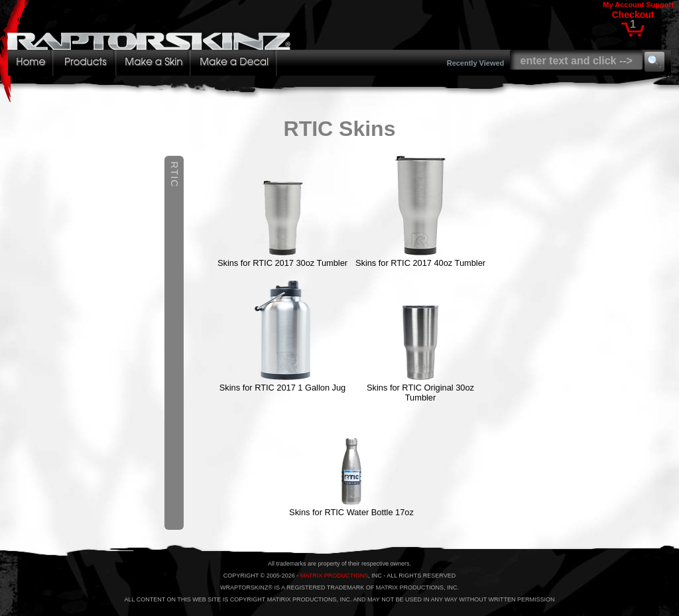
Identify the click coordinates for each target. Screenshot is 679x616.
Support (660, 5)
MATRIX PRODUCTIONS (334, 576)
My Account (623, 5)
